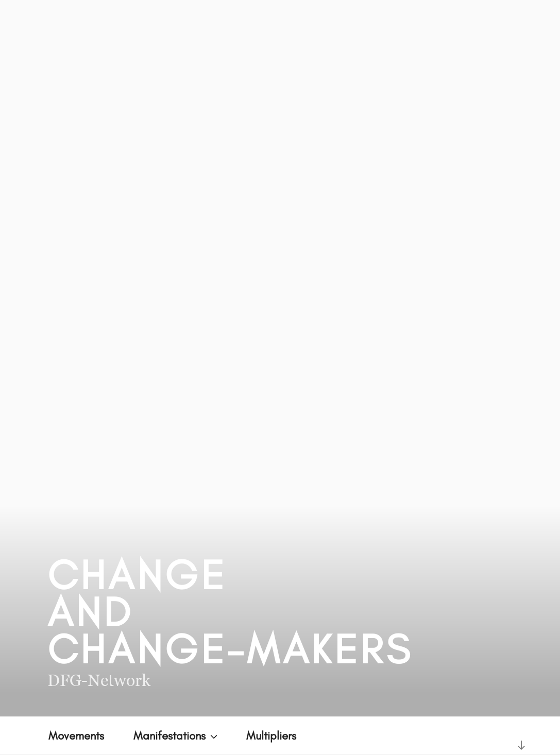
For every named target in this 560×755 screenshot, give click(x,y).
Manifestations (176, 736)
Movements (76, 736)
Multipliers (271, 736)
